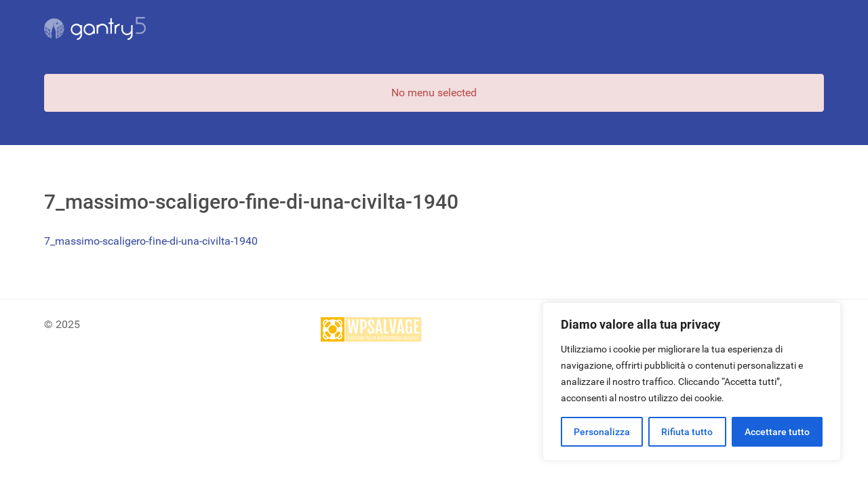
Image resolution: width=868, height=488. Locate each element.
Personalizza (602, 432)
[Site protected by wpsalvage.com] (372, 329)
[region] (692, 382)
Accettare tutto (777, 432)
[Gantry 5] (95, 28)
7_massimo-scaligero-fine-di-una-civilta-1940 (151, 241)
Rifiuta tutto (687, 432)
